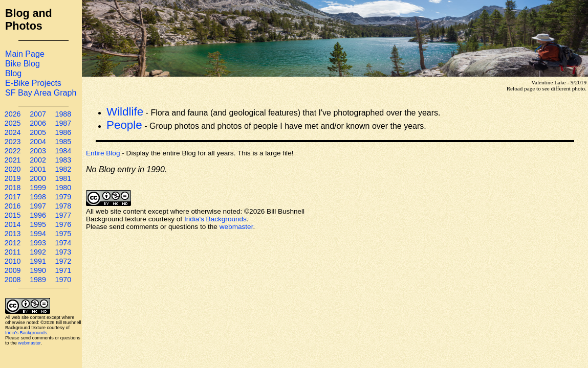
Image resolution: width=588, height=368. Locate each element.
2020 (13, 169)
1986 (63, 132)
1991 (38, 261)
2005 (38, 132)
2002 (38, 160)
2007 (38, 114)
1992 (38, 252)
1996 (38, 215)
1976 (63, 224)
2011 (13, 252)
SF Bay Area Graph (41, 93)
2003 (38, 151)
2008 (13, 280)
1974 (63, 243)
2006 (38, 123)
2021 (13, 160)
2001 (38, 169)
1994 (38, 234)
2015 (13, 215)
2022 (13, 151)
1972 (63, 261)
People (124, 125)
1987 (63, 123)
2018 (13, 188)
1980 (63, 188)
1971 (63, 270)
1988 (63, 114)
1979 (63, 197)
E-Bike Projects (33, 83)
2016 (13, 206)
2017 (13, 197)
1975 (63, 234)
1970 (63, 280)
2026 (13, 114)
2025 (13, 123)
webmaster (29, 343)
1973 (63, 252)
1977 (63, 215)
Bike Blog (23, 63)
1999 (38, 188)
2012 (13, 243)
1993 (38, 243)
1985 (63, 142)
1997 (38, 206)
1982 (63, 169)
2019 (13, 178)
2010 (13, 261)
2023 (13, 142)
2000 (38, 178)
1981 (63, 178)
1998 (38, 197)
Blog (13, 73)
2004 (38, 142)
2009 (13, 270)
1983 (63, 160)
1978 (63, 206)
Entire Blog (103, 153)
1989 (38, 280)
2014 (13, 224)
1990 (38, 270)
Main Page (25, 54)
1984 (63, 151)
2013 (13, 234)
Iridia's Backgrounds (26, 333)
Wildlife (125, 112)
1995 (38, 224)
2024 (13, 132)
